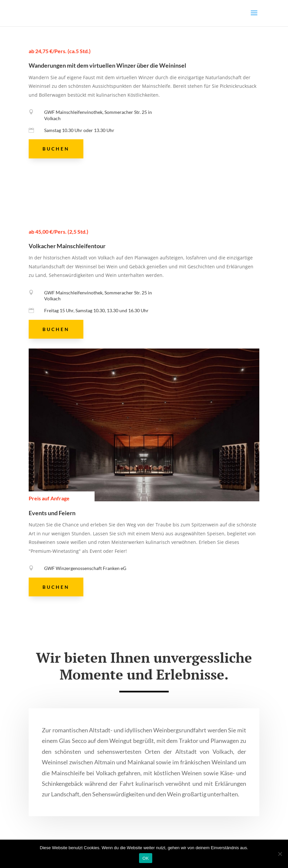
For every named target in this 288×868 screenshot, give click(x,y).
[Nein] (280, 854)
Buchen (56, 149)
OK (145, 858)
